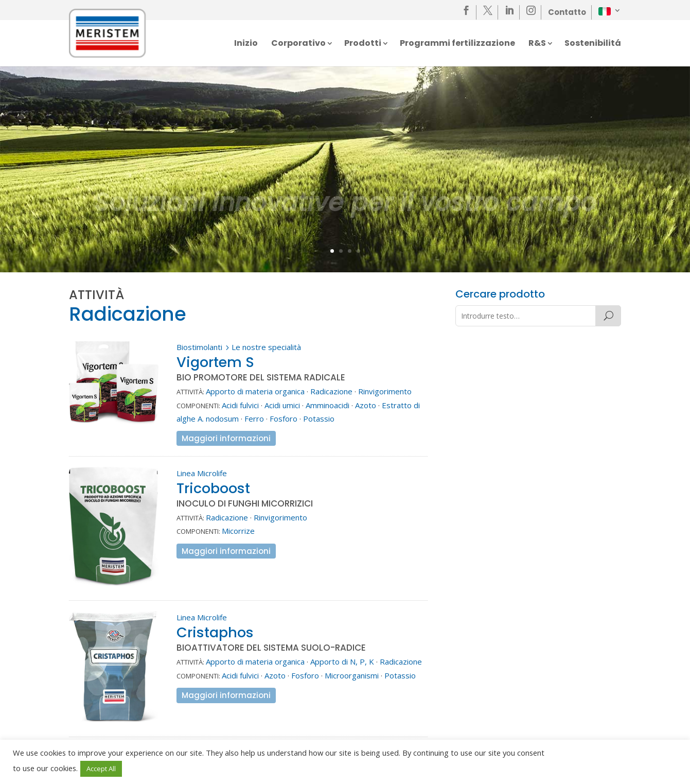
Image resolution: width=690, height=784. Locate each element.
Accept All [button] (101, 769)
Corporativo (298, 44)
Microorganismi (352, 675)
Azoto (366, 405)
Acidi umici (282, 405)
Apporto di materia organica (255, 391)
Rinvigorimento (385, 391)
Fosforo (284, 419)
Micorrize (238, 531)
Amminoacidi (328, 405)
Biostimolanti (199, 347)
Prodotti (363, 44)
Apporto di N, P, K (342, 661)
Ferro (254, 419)
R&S (537, 44)
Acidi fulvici (240, 405)
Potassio (319, 419)
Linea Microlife (202, 473)
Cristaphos (215, 632)
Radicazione (331, 391)
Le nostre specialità (266, 347)
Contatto (567, 12)
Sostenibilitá (593, 44)
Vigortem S (215, 362)
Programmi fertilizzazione (457, 44)
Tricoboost (213, 488)
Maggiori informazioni (226, 438)
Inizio (246, 44)
